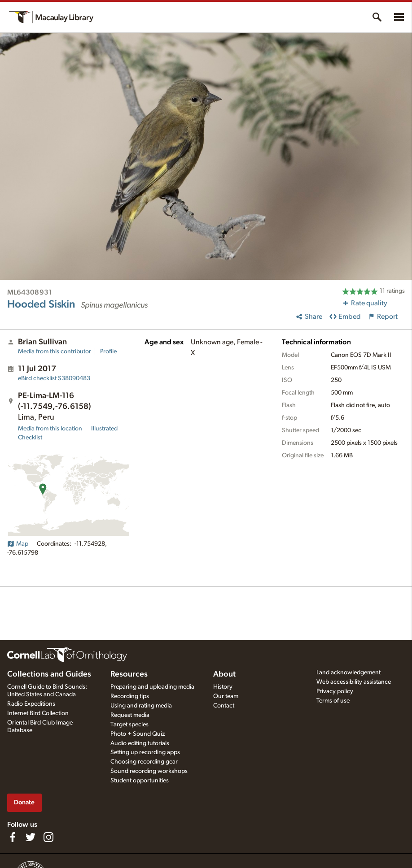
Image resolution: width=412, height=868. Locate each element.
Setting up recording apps (145, 752)
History (223, 687)
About (224, 674)
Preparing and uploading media (152, 687)
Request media (130, 715)
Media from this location (50, 429)
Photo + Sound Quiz (138, 734)
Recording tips (130, 696)
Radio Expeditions (31, 704)
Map (18, 544)
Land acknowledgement (348, 673)
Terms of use (333, 701)
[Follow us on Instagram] (48, 837)
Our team (226, 696)
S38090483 (54, 378)
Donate (24, 802)
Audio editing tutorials (140, 743)
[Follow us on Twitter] (31, 837)
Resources (129, 674)
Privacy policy (335, 691)
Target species (129, 725)
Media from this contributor (55, 352)
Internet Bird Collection (38, 713)
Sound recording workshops (149, 771)
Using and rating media (141, 706)
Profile (108, 352)
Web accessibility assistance (354, 682)
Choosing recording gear (144, 762)
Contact (224, 706)
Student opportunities (140, 781)
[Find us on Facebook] (13, 837)
